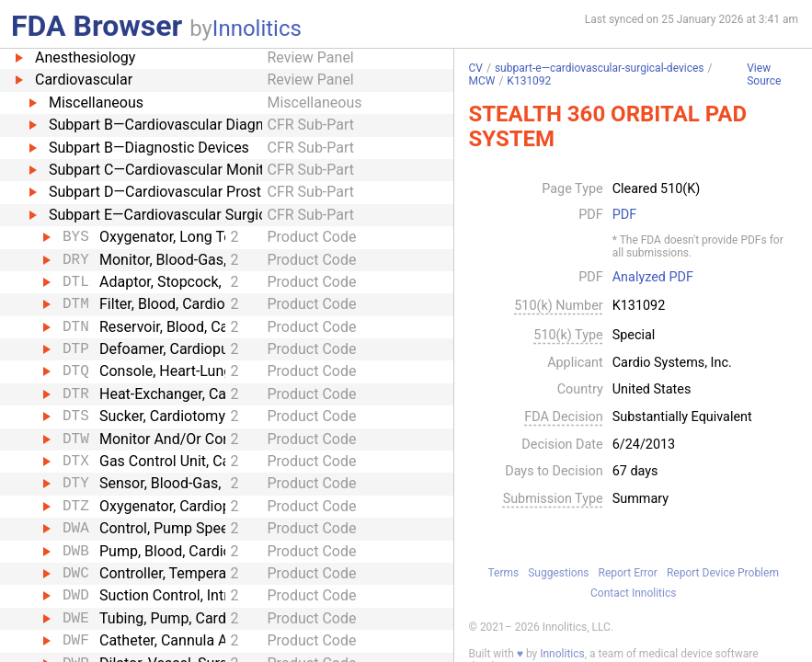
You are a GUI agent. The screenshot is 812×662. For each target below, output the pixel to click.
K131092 (529, 81)
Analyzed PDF (653, 278)
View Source (764, 75)
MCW (481, 81)
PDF (624, 215)
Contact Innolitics (633, 593)
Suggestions (558, 573)
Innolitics (257, 29)
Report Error (628, 573)
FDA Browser (97, 26)
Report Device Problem (723, 573)
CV (475, 68)
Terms (503, 573)
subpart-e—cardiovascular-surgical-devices (600, 68)
